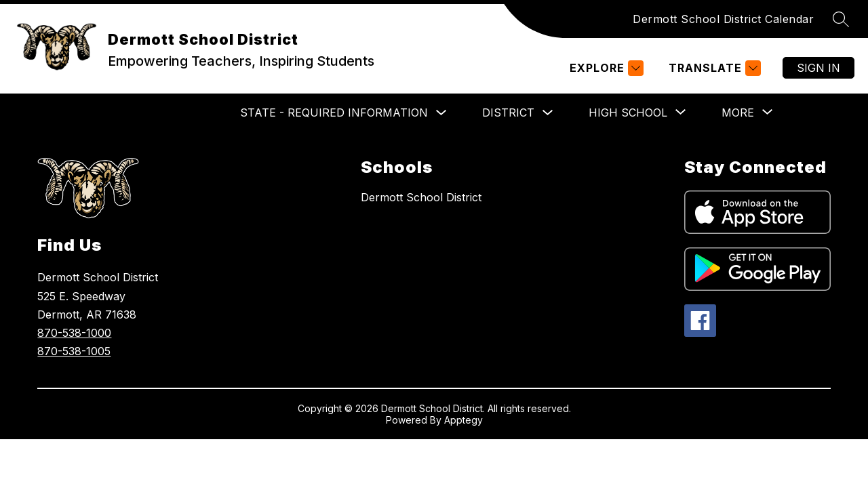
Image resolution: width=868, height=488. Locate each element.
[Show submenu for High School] (628, 113)
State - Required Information (334, 113)
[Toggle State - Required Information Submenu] (441, 113)
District (508, 113)
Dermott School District (421, 197)
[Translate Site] (713, 68)
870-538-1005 (74, 351)
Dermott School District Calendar (723, 19)
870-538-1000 (74, 333)
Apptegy (463, 420)
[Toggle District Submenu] (548, 113)
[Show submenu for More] (738, 113)
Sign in (818, 68)
